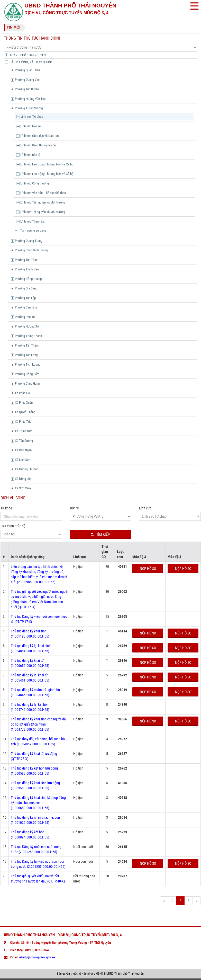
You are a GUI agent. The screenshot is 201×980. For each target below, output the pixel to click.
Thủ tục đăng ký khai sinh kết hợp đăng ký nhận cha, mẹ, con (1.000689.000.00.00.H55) (38, 803)
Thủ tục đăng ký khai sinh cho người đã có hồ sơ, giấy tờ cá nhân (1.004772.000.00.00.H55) (38, 724)
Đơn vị (74, 508)
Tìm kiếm (101, 535)
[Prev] (164, 901)
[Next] (197, 901)
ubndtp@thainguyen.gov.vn (37, 957)
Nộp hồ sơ (148, 569)
